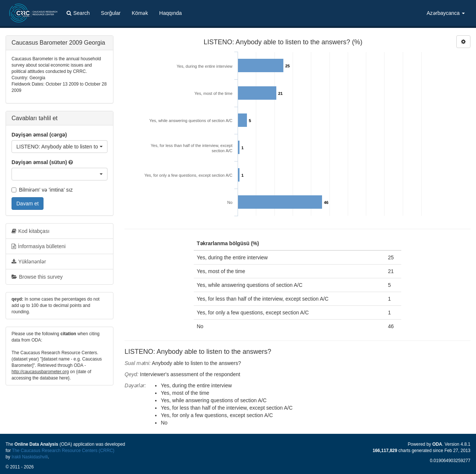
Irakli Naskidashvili (30, 457)
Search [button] (78, 13)
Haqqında (171, 13)
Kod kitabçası (30, 231)
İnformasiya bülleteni (38, 246)
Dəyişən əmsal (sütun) (39, 162)
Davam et (28, 204)
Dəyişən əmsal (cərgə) (39, 135)
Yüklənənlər (29, 262)
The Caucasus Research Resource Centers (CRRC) (63, 451)
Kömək (140, 13)
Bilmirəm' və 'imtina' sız (42, 190)
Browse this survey (37, 277)
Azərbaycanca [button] (446, 13)
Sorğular (111, 13)
